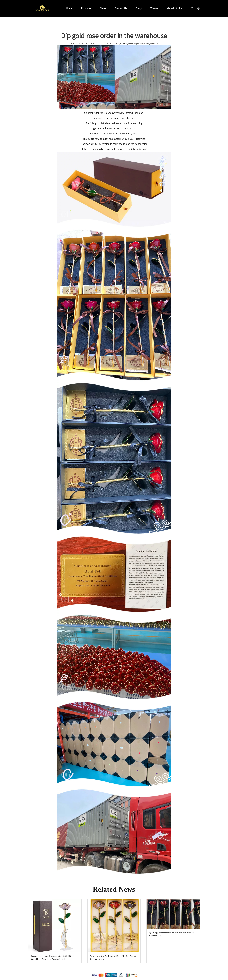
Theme (154, 8)
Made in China (175, 8)
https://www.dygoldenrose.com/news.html (141, 44)
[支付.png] (114, 975)
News (103, 8)
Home (69, 8)
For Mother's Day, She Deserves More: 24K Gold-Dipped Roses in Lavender (113, 958)
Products (86, 8)
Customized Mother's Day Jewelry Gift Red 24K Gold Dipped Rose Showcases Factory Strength (52, 958)
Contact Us (121, 8)
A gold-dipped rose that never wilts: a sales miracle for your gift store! (171, 934)
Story (139, 8)
